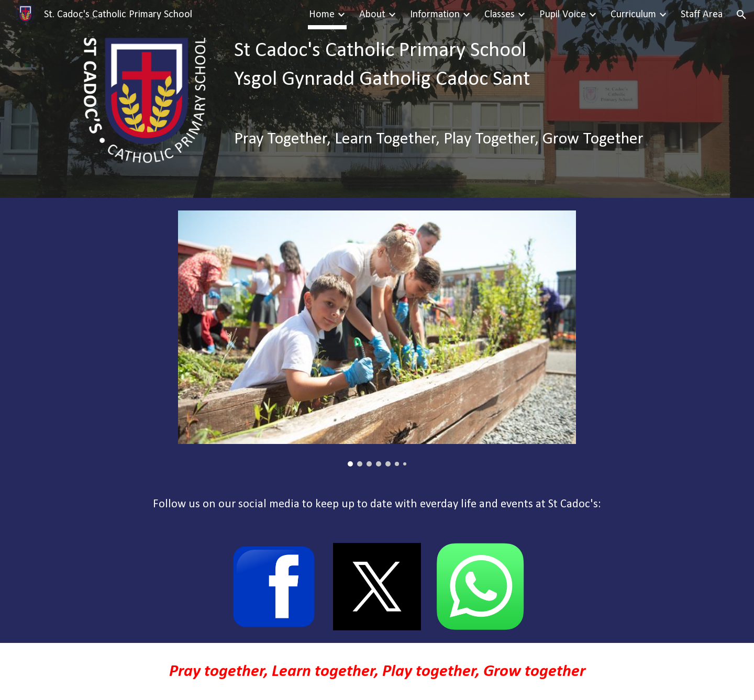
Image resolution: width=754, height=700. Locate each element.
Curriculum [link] (633, 15)
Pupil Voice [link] (563, 15)
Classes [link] (500, 15)
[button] (741, 15)
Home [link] (322, 15)
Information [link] (435, 15)
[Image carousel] (377, 338)
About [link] (372, 15)
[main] (454, 65)
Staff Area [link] (702, 15)
